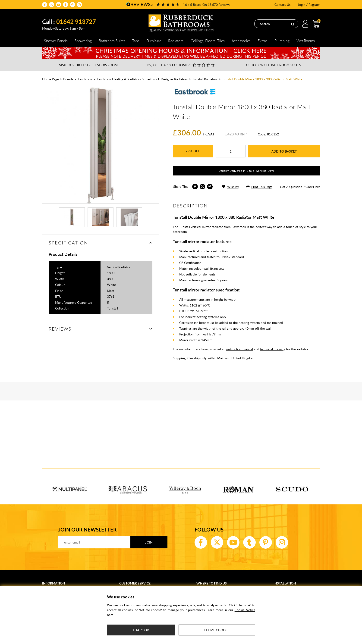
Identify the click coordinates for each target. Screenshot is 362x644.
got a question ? (300, 187)
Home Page (50, 79)
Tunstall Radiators (205, 79)
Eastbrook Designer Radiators (167, 79)
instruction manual (240, 349)
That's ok (141, 630)
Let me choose (217, 630)
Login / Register (309, 5)
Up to (274, 65)
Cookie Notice (245, 610)
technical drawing (273, 349)
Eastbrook (85, 79)
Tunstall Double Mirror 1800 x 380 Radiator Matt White (262, 79)
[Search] (293, 24)
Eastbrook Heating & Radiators (119, 79)
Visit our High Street (88, 65)
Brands (68, 79)
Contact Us (282, 5)
